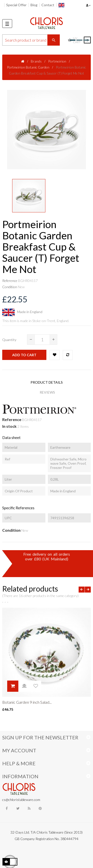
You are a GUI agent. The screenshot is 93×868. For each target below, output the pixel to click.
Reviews (47, 392)
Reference (10, 281)
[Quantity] (42, 340)
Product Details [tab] (47, 382)
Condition (10, 287)
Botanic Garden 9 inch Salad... (27, 702)
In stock (9, 426)
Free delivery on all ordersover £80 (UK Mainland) (47, 556)
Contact (48, 5)
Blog (34, 5)
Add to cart (24, 355)
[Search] (31, 40)
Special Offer (16, 5)
